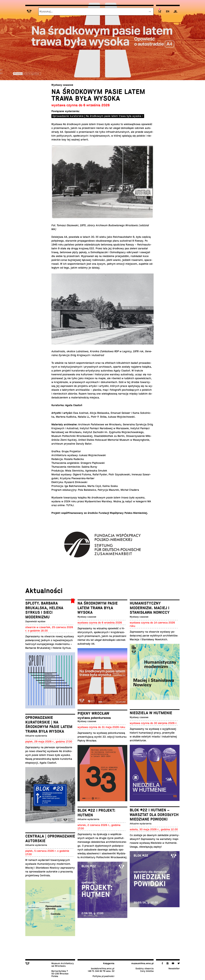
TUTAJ (70, 505)
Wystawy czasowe (62, 85)
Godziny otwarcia (145, 968)
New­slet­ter (174, 968)
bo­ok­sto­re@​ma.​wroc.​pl (103, 968)
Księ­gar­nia (109, 963)
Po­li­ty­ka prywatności (103, 976)
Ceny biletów (147, 971)
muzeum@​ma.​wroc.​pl (142, 963)
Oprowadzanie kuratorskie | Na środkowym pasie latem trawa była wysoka (97, 116)
